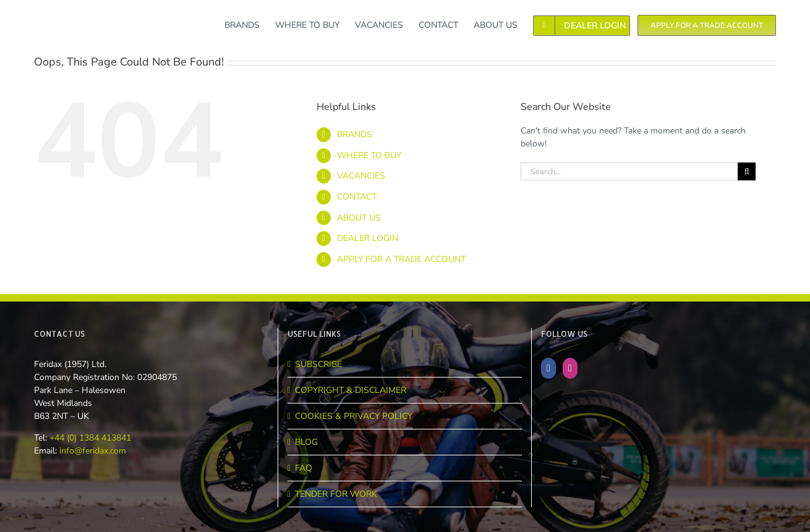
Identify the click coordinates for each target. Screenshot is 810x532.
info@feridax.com (93, 451)
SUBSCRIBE (318, 364)
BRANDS (355, 134)
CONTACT (357, 197)
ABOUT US (359, 218)
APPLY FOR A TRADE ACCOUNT (401, 259)
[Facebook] (548, 368)
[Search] (747, 171)
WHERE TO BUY (369, 155)
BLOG (306, 442)
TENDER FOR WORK (336, 494)
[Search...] (629, 171)
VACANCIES (361, 176)
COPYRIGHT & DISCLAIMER (351, 390)
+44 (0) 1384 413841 (89, 438)
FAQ (304, 468)
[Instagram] (570, 368)
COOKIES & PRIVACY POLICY (354, 416)
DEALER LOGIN (368, 238)
